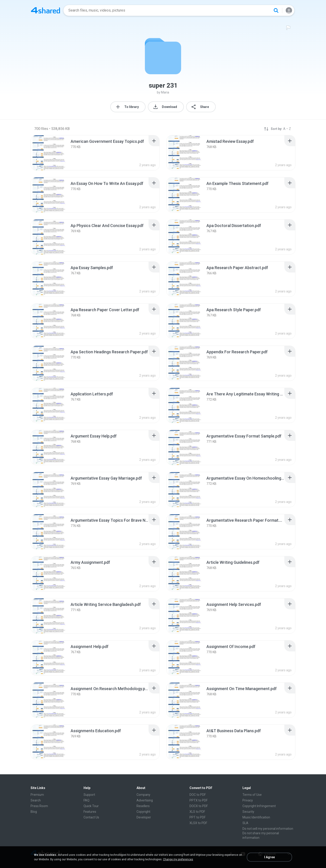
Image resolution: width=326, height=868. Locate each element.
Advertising (145, 800)
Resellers (143, 806)
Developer (144, 817)
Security (248, 812)
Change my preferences (178, 859)
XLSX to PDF (198, 823)
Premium (37, 795)
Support (89, 795)
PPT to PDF (198, 817)
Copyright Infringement (259, 806)
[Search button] (276, 10)
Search (36, 800)
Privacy (248, 800)
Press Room (39, 806)
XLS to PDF (197, 812)
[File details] (48, 153)
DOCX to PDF (199, 806)
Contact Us (91, 817)
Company (143, 795)
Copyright (143, 812)
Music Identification (256, 817)
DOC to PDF (198, 795)
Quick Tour (91, 806)
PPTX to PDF (199, 800)
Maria (165, 92)
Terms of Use (252, 795)
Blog (34, 812)
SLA (245, 823)
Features (90, 812)
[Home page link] (46, 10)
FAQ (86, 800)
